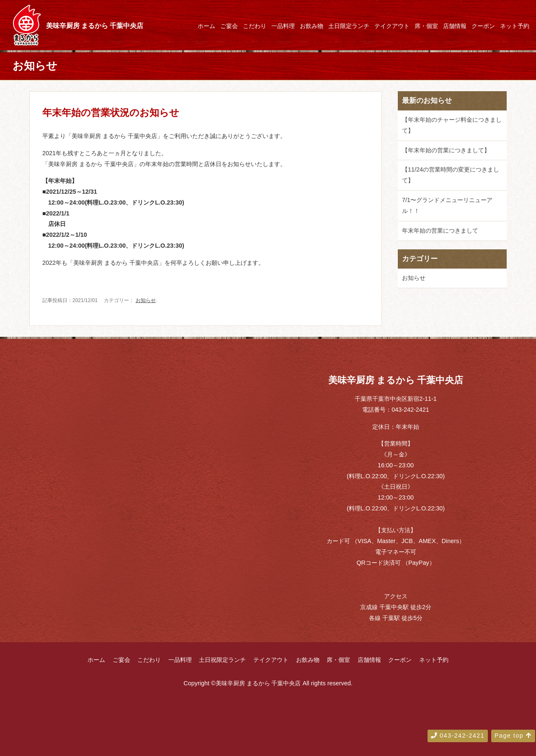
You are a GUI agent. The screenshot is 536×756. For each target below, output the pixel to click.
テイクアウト (392, 26)
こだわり (255, 26)
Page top (513, 735)
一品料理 (283, 26)
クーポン (483, 26)
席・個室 (426, 26)
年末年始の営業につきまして (440, 231)
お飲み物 (312, 26)
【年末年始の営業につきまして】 (446, 150)
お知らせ (146, 300)
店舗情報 (455, 26)
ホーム (206, 26)
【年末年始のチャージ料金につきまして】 (452, 125)
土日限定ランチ (349, 26)
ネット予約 (515, 26)
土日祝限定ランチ (222, 660)
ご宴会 (229, 26)
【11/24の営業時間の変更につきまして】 (451, 175)
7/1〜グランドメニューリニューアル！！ (447, 205)
